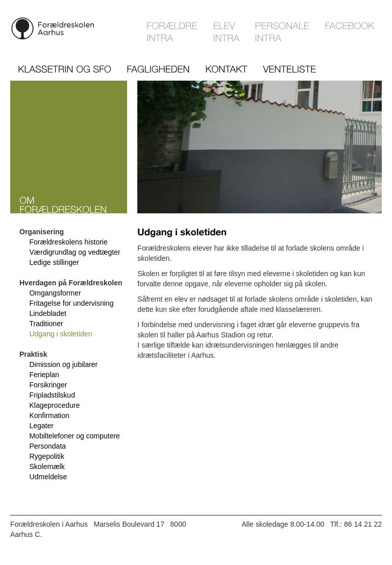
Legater (41, 426)
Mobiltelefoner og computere (74, 436)
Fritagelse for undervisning (71, 303)
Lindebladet (47, 313)
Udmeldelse (48, 477)
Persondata (47, 446)
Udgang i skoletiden (60, 334)
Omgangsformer (55, 293)
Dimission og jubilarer (63, 364)
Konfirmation (49, 415)
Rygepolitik (46, 456)
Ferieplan (44, 375)
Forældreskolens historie (68, 242)
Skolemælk (47, 466)
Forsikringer (48, 385)
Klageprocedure (54, 405)
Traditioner (46, 324)
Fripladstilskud (52, 395)
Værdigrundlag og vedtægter (75, 252)
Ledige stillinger (54, 262)
